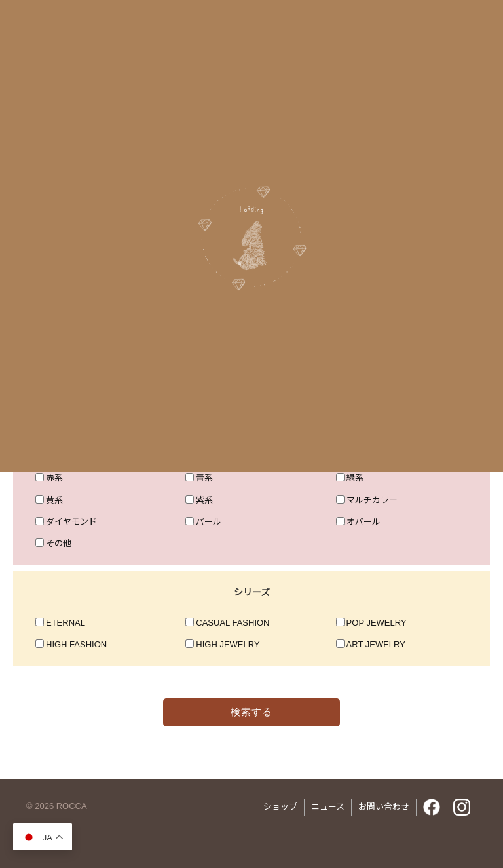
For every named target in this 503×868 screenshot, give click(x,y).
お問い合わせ (384, 807)
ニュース (328, 807)
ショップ (280, 807)
